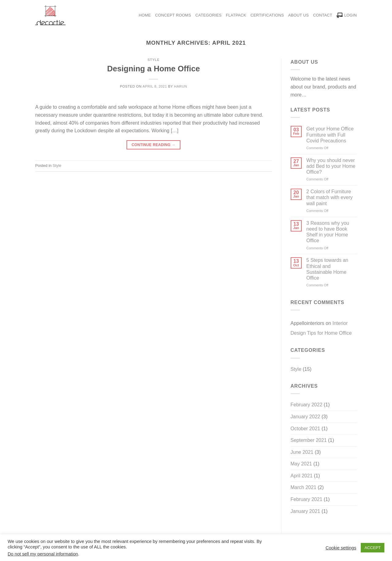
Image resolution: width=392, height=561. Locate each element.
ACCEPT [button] (373, 548)
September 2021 (309, 440)
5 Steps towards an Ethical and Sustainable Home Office (327, 269)
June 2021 (302, 452)
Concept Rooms (173, 15)
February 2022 (307, 405)
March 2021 (304, 487)
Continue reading (154, 145)
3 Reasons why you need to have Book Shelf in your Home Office (328, 232)
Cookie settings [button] (341, 548)
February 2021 (307, 499)
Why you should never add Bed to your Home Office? (331, 166)
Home (145, 15)
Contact (323, 15)
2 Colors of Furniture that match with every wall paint (329, 197)
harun (181, 86)
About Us (298, 15)
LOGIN (347, 15)
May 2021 (301, 464)
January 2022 (305, 417)
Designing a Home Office (154, 69)
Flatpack (236, 15)
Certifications (267, 15)
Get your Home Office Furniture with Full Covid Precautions (330, 135)
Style (154, 60)
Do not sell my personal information (43, 554)
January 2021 (305, 511)
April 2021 (302, 476)
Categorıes (209, 15)
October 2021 (305, 429)
